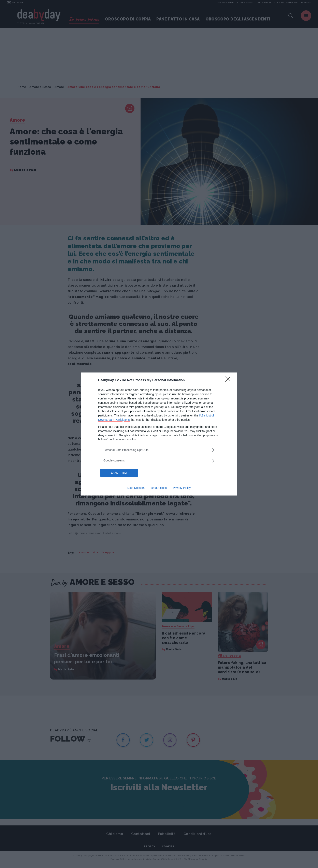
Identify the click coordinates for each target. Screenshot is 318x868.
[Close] (229, 380)
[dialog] (159, 434)
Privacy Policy (182, 488)
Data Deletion (136, 488)
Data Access (159, 488)
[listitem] (159, 450)
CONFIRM (120, 473)
